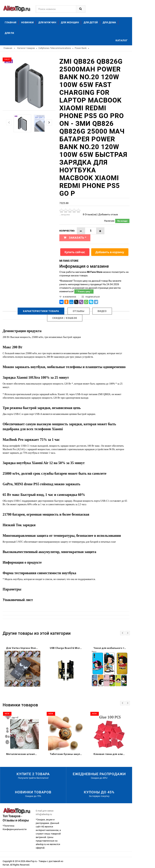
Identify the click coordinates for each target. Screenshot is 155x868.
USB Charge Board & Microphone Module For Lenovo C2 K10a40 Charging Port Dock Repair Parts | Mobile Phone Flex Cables (67, 648)
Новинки (27, 22)
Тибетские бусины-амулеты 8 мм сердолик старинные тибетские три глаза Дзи (67, 754)
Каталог (122, 40)
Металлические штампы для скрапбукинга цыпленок (23, 754)
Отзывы (79, 311)
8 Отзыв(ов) (90, 214)
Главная (11, 22)
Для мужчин (47, 22)
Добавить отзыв (108, 214)
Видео (102, 311)
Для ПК (9, 33)
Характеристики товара (41, 311)
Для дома (109, 22)
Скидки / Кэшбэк (65, 318)
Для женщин (70, 22)
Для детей (91, 22)
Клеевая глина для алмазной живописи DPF (111, 754)
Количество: (67, 231)
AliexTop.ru (32, 861)
